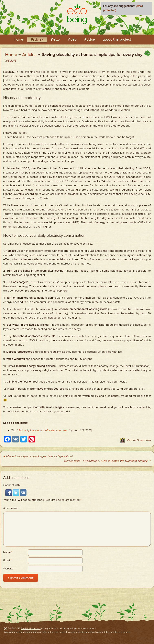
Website (8, 569)
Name (8, 552)
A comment (10, 508)
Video (72, 40)
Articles (37, 40)
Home (11, 55)
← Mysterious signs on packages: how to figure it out (38, 456)
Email (7, 561)
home (19, 40)
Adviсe (90, 40)
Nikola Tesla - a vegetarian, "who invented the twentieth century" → (107, 461)
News (56, 40)
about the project (117, 40)
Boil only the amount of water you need (43, 430)
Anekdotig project (31, 628)
